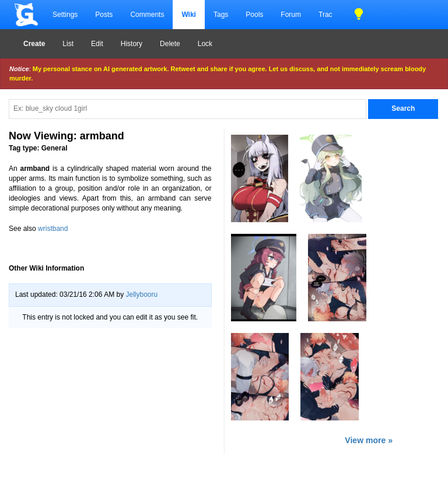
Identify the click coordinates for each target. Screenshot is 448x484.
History (132, 44)
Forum (291, 15)
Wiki (189, 15)
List (68, 44)
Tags (221, 15)
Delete (170, 44)
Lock (205, 44)
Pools (254, 15)
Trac (325, 15)
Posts (104, 15)
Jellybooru (141, 294)
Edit (97, 44)
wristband (53, 229)
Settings (65, 15)
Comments (147, 15)
